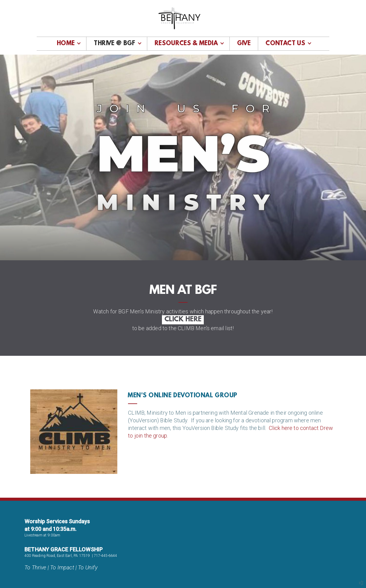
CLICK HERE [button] (183, 320)
